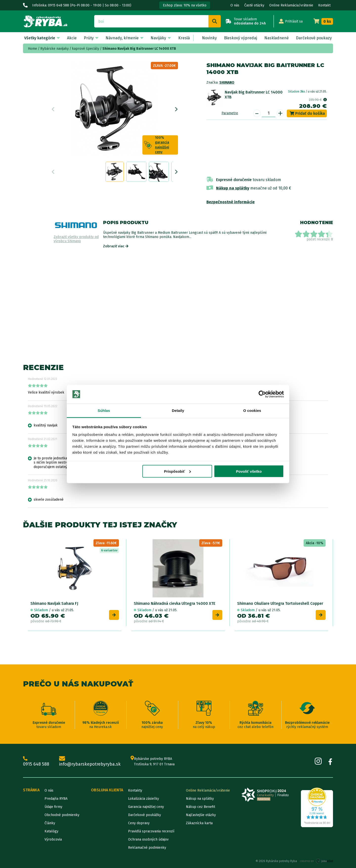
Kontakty (135, 790)
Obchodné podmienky (62, 815)
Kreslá (184, 38)
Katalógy (51, 831)
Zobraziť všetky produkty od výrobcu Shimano (76, 239)
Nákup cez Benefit (200, 807)
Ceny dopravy (139, 823)
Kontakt (324, 5)
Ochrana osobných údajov (148, 839)
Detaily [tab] (178, 411)
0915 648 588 (36, 762)
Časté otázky (254, 5)
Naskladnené (277, 38)
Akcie (72, 38)
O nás (235, 5)
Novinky (209, 38)
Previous (53, 109)
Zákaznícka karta (199, 823)
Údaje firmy (53, 807)
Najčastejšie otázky (201, 815)
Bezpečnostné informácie (231, 202)
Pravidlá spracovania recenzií (151, 831)
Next (176, 109)
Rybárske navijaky (55, 49)
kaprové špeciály (86, 49)
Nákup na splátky (233, 188)
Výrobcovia (53, 839)
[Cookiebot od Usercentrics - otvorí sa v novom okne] (262, 394)
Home (33, 49)
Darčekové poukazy (314, 38)
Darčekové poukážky (145, 815)
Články (50, 823)
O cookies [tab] (252, 411)
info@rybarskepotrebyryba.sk (90, 762)
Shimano (227, 82)
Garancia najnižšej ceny (146, 807)
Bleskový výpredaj (241, 38)
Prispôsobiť (177, 471)
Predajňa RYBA (56, 799)
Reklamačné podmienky (147, 848)
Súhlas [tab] (104, 411)
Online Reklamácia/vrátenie (291, 5)
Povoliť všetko (249, 471)
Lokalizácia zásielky (144, 799)
